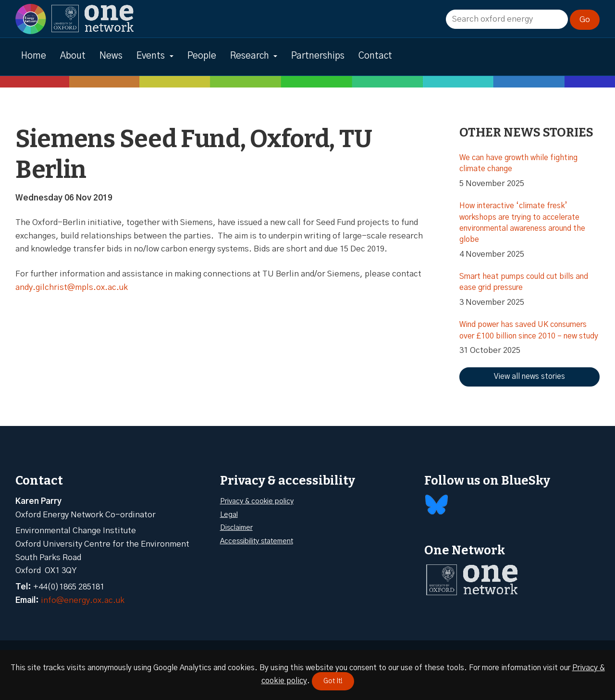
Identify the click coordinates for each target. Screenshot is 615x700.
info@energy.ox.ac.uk (83, 600)
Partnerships (318, 56)
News (111, 56)
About (73, 56)
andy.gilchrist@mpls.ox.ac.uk (72, 287)
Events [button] (151, 56)
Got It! (333, 681)
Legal (229, 515)
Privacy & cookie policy (257, 501)
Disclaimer (236, 528)
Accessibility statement (257, 541)
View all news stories (529, 376)
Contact (375, 56)
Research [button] (250, 56)
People (202, 56)
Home (34, 56)
